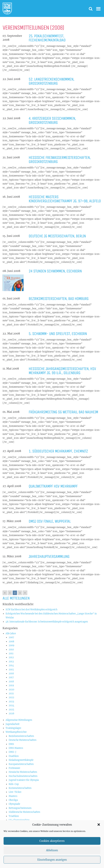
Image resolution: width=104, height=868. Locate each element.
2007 (11, 637)
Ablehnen (52, 857)
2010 (11, 650)
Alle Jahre (11, 633)
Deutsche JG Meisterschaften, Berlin (57, 236)
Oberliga (13, 800)
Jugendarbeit (13, 724)
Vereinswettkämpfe (19, 824)
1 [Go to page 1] (10, 593)
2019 (11, 685)
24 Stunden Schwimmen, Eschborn (55, 271)
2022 (11, 697)
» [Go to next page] (25, 593)
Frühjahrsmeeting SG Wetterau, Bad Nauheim (63, 412)
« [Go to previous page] (5, 593)
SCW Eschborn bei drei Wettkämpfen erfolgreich (31, 610)
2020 (11, 690)
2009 (12, 645)
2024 (11, 705)
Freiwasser (14, 768)
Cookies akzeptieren (52, 848)
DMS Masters (16, 748)
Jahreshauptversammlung (49, 556)
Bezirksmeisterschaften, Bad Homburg (59, 299)
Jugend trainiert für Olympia (24, 780)
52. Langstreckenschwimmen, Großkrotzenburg (51, 81)
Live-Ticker (15, 792)
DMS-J (12, 752)
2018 (11, 682)
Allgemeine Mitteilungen (19, 720)
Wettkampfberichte (16, 732)
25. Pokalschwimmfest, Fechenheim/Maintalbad (47, 38)
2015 (11, 670)
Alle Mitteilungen (16, 598)
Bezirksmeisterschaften (21, 736)
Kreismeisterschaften (20, 788)
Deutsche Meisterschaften (23, 740)
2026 (12, 714)
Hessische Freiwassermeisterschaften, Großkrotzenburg (60, 160)
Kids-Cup (14, 784)
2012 (11, 657)
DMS (11, 744)
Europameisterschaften (21, 764)
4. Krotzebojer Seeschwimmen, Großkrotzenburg (52, 120)
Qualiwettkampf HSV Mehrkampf (53, 486)
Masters (13, 796)
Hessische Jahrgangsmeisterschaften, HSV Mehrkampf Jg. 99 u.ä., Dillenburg (62, 371)
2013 (11, 662)
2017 (11, 677)
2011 (11, 653)
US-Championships (19, 820)
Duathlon (14, 756)
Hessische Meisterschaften (23, 772)
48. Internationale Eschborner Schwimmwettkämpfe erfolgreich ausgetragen (47, 622)
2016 (11, 673)
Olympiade (14, 804)
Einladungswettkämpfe (21, 760)
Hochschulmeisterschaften (23, 776)
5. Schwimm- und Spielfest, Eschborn (58, 334)
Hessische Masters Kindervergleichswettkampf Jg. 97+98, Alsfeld (65, 199)
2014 (11, 665)
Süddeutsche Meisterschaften (24, 812)
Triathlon (14, 816)
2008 (11, 642)
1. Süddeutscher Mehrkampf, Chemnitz (58, 451)
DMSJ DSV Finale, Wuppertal (50, 521)
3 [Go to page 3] (20, 593)
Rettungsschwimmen (20, 808)
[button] (99, 832)
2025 (11, 710)
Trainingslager (13, 728)
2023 (11, 702)
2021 (11, 693)
